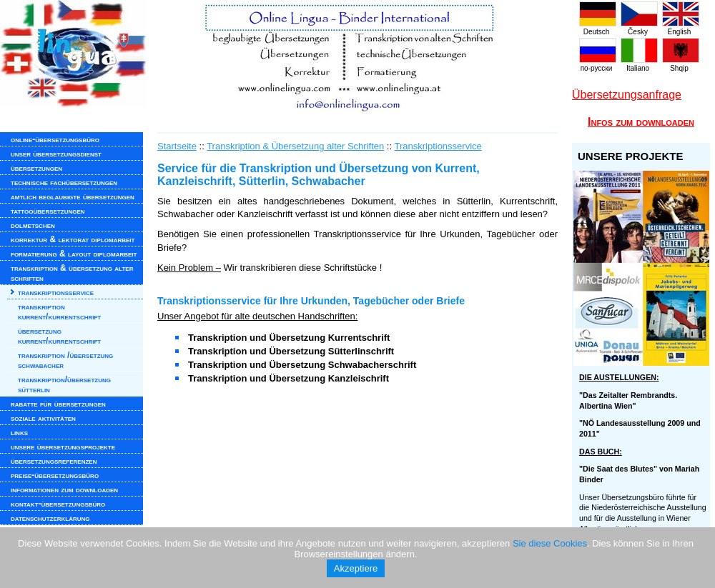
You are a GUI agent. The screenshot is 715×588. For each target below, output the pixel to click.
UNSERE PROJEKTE (631, 156)
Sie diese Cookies (550, 543)
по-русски (598, 64)
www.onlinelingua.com (286, 57)
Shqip (681, 64)
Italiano (639, 64)
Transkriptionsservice (438, 146)
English (681, 28)
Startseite (177, 146)
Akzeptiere (356, 568)
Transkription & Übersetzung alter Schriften (295, 146)
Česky (639, 28)
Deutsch (598, 28)
